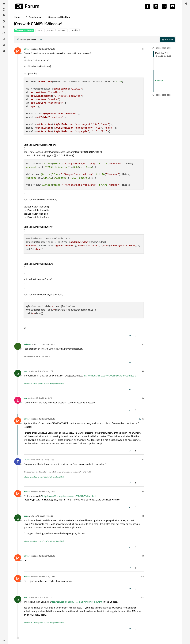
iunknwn (27, 344)
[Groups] (4, 33)
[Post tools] (141, 336)
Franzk (27, 460)
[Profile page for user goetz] (18, 373)
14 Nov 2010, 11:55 (46, 460)
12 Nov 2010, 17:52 (45, 371)
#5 (143, 419)
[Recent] (4, 9)
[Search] (4, 39)
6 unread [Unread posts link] (159, 81)
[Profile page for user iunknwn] (18, 346)
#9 (143, 556)
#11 (142, 597)
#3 (143, 371)
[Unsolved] (4, 51)
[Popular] (4, 21)
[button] (4, 640)
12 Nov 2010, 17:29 (47, 344)
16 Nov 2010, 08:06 (47, 556)
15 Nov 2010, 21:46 (47, 492)
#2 (143, 344)
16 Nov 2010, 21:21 (47, 577)
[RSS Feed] (41, 40)
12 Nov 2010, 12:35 (47, 49)
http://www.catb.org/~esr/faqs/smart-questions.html (44, 383)
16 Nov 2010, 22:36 (45, 597)
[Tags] (4, 15)
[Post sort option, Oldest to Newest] (26, 40)
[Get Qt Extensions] (4, 45)
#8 (143, 516)
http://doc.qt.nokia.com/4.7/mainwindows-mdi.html (77, 602)
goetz (26, 371)
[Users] (4, 27)
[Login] (186, 4)
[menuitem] (186, 4)
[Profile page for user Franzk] (18, 462)
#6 (143, 460)
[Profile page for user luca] (18, 400)
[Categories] (4, 4)
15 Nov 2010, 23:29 (45, 516)
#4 (143, 398)
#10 (142, 577)
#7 (143, 492)
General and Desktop (24, 30)
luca (26, 398)
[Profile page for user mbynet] (18, 51)
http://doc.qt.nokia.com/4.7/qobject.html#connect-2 (110, 376)
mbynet (27, 49)
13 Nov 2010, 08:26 (47, 419)
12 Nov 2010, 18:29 (44, 398)
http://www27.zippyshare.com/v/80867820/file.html (69, 496)
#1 (143, 49)
